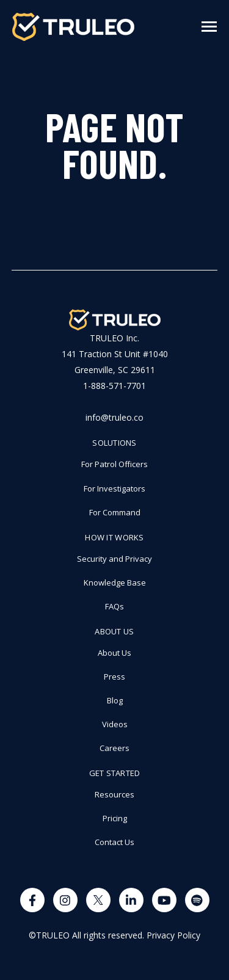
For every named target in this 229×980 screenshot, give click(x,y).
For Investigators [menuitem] (114, 488)
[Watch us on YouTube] (164, 900)
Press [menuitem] (114, 677)
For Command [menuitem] (115, 512)
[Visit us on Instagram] (65, 900)
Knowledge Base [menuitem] (115, 583)
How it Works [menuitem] (114, 537)
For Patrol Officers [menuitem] (114, 464)
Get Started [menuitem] (115, 773)
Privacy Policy (173, 935)
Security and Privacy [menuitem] (114, 559)
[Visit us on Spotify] (197, 900)
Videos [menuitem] (115, 724)
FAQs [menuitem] (114, 606)
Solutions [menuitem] (114, 443)
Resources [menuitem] (114, 794)
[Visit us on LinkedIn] (131, 900)
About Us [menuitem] (114, 631)
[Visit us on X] (98, 900)
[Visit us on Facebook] (32, 900)
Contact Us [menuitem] (114, 842)
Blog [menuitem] (115, 700)
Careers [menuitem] (114, 748)
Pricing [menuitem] (115, 818)
